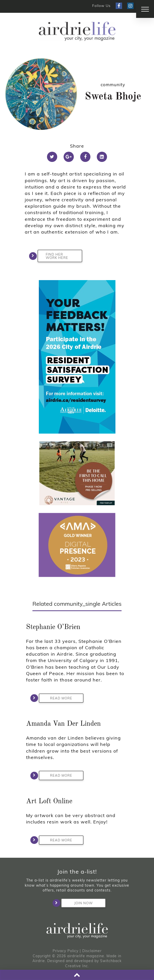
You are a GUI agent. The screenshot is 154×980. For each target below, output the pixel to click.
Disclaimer (92, 951)
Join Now (77, 903)
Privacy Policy (66, 951)
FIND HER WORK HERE (53, 256)
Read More (56, 698)
